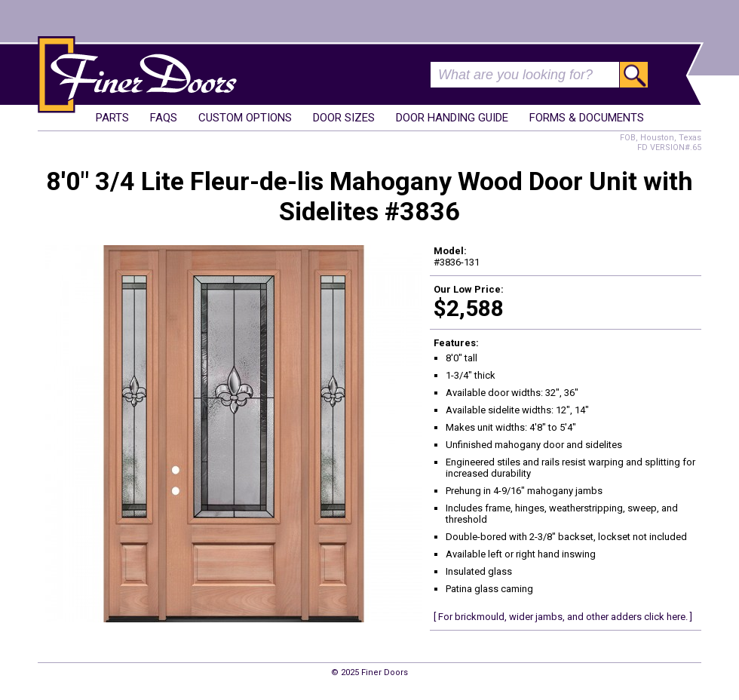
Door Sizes (344, 118)
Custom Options (245, 118)
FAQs (164, 118)
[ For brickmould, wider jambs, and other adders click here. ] (563, 617)
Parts (112, 118)
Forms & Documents (587, 118)
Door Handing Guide (452, 118)
